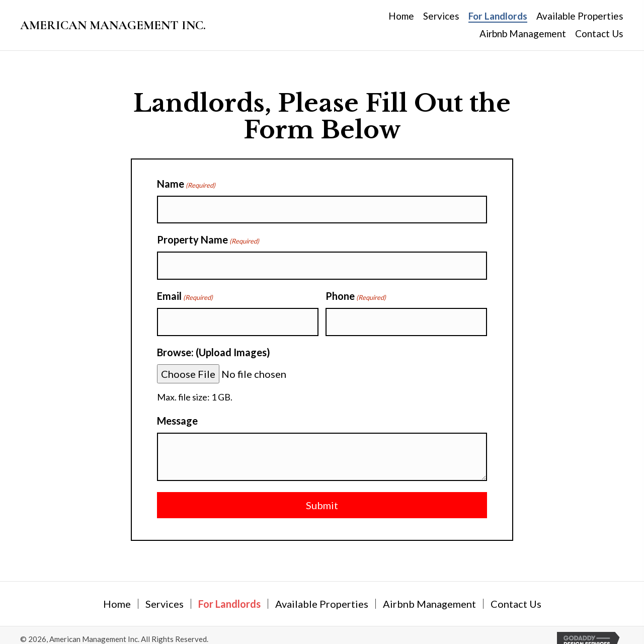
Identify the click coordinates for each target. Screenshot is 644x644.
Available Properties (322, 593)
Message (177, 410)
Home (117, 593)
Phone (356, 289)
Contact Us (516, 593)
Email (185, 289)
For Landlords (229, 593)
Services (165, 593)
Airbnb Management (429, 593)
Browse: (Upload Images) (214, 341)
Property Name (208, 236)
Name (186, 184)
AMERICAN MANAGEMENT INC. (113, 25)
